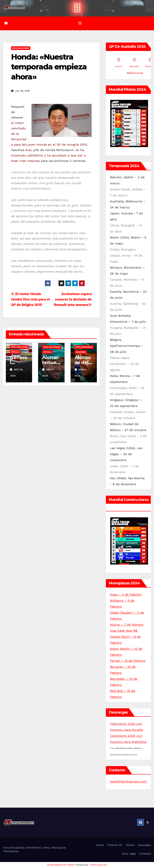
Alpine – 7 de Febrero (127, 625)
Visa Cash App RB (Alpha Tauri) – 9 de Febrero (125, 637)
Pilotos (130, 845)
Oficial (15, 352)
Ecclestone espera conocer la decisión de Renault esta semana (73, 299)
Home (100, 845)
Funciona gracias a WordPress (22, 847)
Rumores (81, 352)
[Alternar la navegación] (80, 23)
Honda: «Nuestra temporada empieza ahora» (49, 67)
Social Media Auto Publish (61, 865)
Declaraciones (21, 48)
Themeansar (11, 851)
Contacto (145, 854)
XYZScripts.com (99, 865)
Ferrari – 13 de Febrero (128, 661)
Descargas (145, 845)
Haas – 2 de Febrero (126, 594)
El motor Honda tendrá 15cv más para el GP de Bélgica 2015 (30, 299)
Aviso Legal (129, 854)
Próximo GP (115, 845)
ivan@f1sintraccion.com (128, 781)
